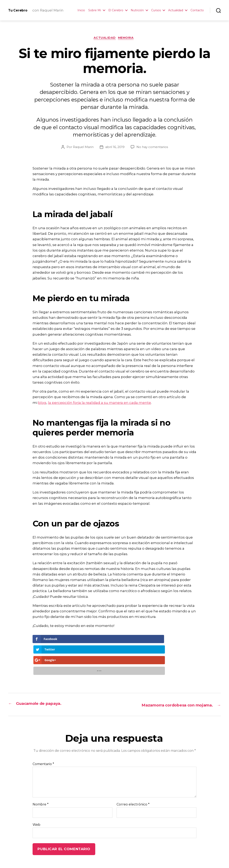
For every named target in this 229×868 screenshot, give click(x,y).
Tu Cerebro (20, 10)
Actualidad (176, 10)
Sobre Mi (95, 10)
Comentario (43, 732)
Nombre (41, 773)
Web (36, 793)
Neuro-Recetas (92, 857)
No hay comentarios (152, 148)
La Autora (67, 857)
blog (42, 403)
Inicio (81, 10)
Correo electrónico (133, 773)
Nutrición (137, 10)
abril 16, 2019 (115, 148)
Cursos (156, 10)
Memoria (128, 39)
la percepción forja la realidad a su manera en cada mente (99, 403)
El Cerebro (116, 10)
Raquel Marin (83, 148)
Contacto (197, 10)
